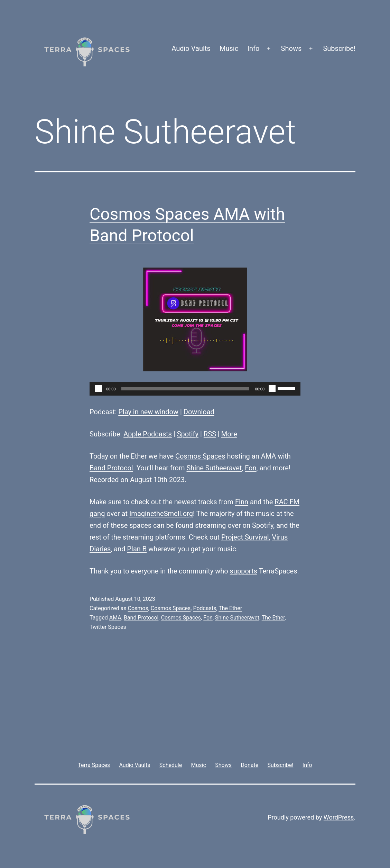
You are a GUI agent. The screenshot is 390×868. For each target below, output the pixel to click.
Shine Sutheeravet (214, 468)
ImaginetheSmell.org (161, 514)
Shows (291, 48)
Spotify (188, 434)
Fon (250, 468)
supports (244, 571)
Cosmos (138, 608)
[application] (195, 389)
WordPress (339, 817)
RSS (210, 434)
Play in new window (148, 412)
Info (254, 48)
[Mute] (272, 389)
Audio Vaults (191, 48)
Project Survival (245, 537)
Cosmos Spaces (200, 456)
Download (199, 412)
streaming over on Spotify (234, 525)
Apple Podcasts (148, 434)
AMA (115, 618)
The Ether (230, 608)
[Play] (99, 389)
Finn (242, 502)
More (229, 434)
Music (229, 48)
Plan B (137, 549)
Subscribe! (339, 48)
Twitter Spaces (108, 627)
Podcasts (205, 608)
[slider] (185, 389)
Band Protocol (111, 468)
